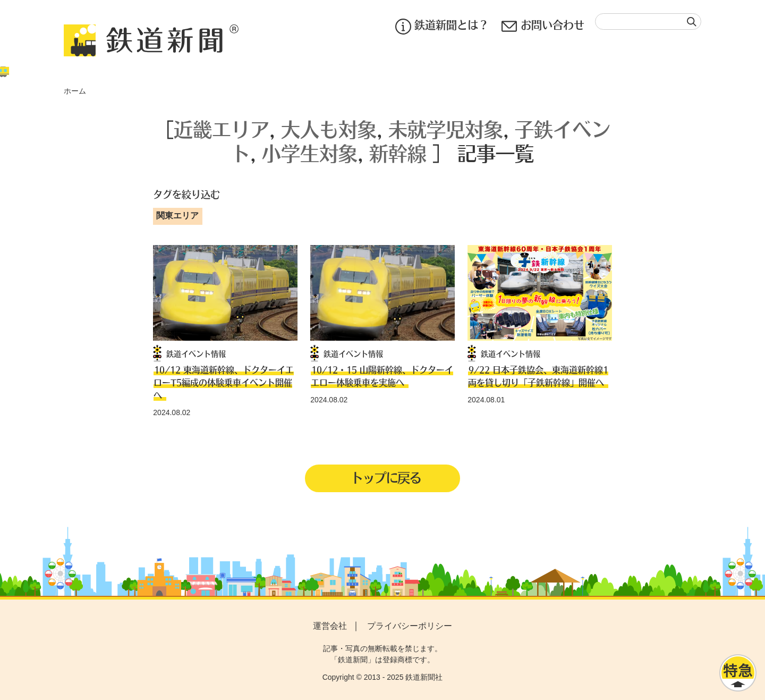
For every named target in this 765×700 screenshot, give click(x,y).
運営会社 (330, 626)
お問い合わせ (543, 26)
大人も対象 (329, 129)
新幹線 (398, 153)
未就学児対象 (446, 129)
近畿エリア (222, 129)
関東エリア (177, 216)
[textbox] (648, 22)
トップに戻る (386, 477)
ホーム (75, 91)
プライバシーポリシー (410, 626)
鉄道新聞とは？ (442, 26)
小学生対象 (310, 153)
